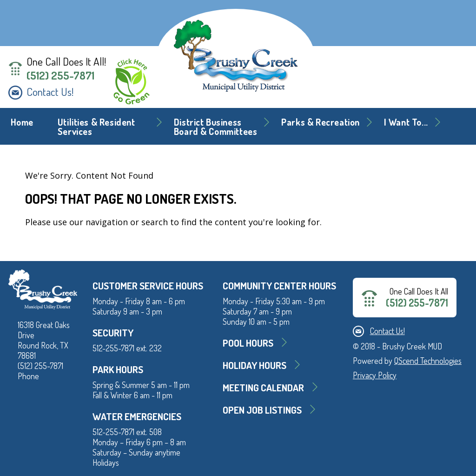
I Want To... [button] (406, 122)
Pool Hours (248, 343)
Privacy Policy (375, 375)
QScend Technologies (428, 361)
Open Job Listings (262, 410)
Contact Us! (50, 92)
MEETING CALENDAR (263, 387)
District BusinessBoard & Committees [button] (216, 127)
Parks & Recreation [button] (321, 122)
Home (22, 122)
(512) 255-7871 (60, 75)
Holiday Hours (255, 365)
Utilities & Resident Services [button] (96, 127)
